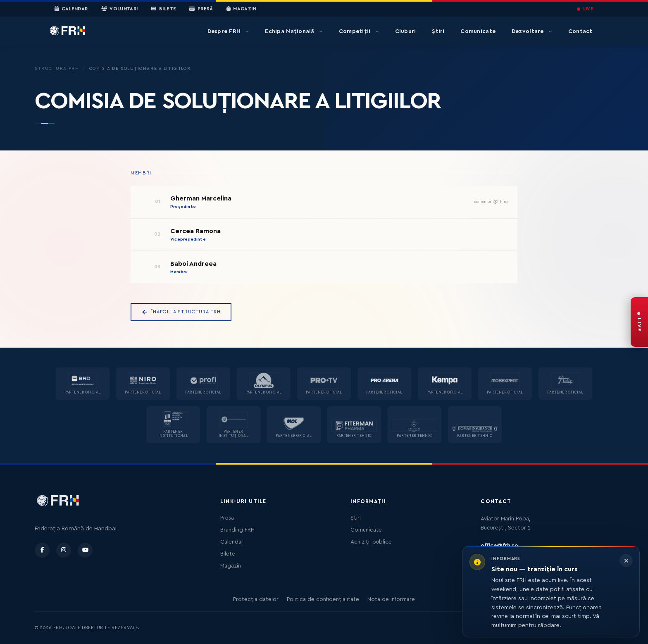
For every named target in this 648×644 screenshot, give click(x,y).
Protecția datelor (256, 599)
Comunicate (478, 31)
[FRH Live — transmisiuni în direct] (639, 322)
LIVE (585, 9)
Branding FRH (237, 530)
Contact (580, 31)
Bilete (163, 9)
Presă (201, 9)
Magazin (241, 9)
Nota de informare (391, 599)
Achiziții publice (371, 542)
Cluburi (406, 31)
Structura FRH (57, 69)
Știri (438, 31)
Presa (227, 518)
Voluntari (120, 9)
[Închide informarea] (626, 561)
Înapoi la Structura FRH (181, 312)
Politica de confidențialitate (323, 599)
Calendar (71, 9)
